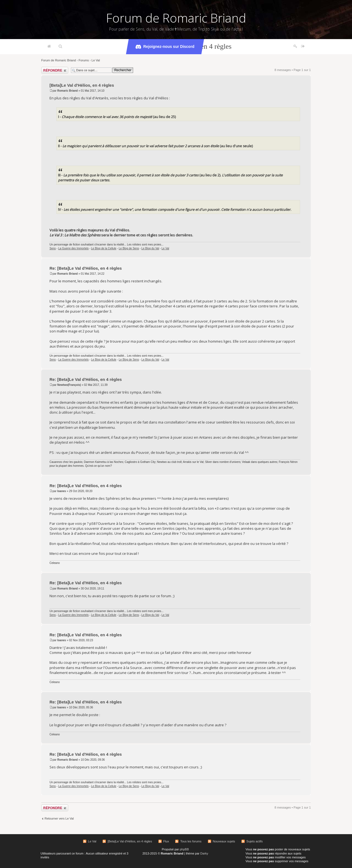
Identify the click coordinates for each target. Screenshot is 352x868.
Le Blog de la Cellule (104, 248)
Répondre (55, 70)
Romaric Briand (67, 91)
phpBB (184, 849)
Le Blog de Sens (129, 248)
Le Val (96, 60)
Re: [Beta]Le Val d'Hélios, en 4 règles (86, 268)
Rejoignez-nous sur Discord (165, 47)
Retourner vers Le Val (59, 818)
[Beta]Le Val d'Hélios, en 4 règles (82, 85)
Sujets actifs (255, 841)
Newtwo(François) (69, 385)
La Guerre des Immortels (74, 248)
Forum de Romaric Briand (176, 18)
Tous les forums (191, 841)
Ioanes (62, 491)
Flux (166, 841)
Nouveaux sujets (224, 841)
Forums (84, 60)
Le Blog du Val (150, 248)
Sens (53, 248)
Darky (204, 853)
